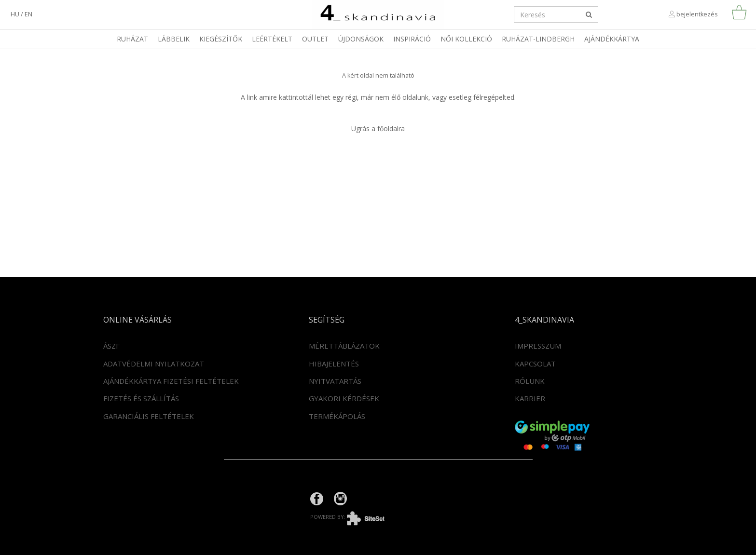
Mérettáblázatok (344, 346)
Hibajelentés (334, 364)
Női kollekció (466, 39)
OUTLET (315, 39)
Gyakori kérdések (344, 398)
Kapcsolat (535, 364)
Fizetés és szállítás (141, 398)
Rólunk (530, 381)
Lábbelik (174, 39)
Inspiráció (412, 39)
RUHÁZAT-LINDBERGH (538, 39)
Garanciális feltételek (149, 416)
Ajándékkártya (612, 39)
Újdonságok (361, 39)
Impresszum (538, 346)
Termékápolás (337, 416)
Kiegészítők (221, 39)
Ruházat (132, 39)
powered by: (355, 517)
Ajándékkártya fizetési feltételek (171, 381)
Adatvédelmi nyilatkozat (154, 364)
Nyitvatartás (335, 381)
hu (15, 14)
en (28, 14)
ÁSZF (111, 346)
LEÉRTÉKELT (272, 39)
